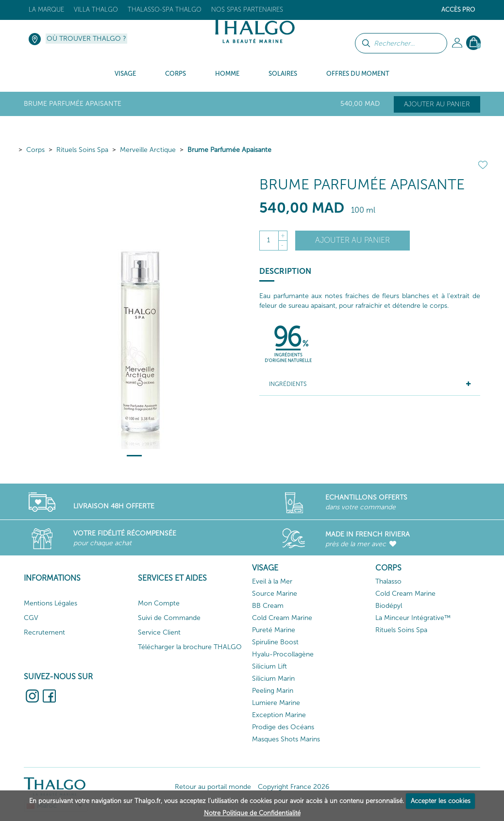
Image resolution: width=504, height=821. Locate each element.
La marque (46, 9)
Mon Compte (159, 603)
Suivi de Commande (169, 618)
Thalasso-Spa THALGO (165, 9)
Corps (35, 150)
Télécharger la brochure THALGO (190, 647)
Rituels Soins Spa (82, 150)
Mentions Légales (50, 603)
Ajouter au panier (437, 104)
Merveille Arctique (148, 150)
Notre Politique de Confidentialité (252, 813)
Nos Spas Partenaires (247, 9)
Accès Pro (458, 9)
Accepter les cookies (441, 801)
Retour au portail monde (213, 787)
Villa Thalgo (96, 9)
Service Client (159, 632)
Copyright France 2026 (294, 787)
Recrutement (44, 632)
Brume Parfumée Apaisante (229, 150)
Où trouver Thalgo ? (86, 39)
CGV (31, 618)
